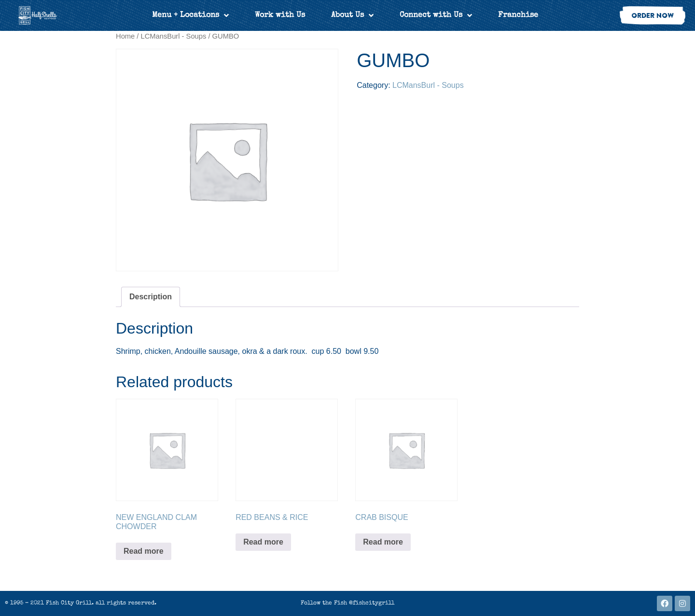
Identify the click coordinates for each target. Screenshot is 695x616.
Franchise (518, 15)
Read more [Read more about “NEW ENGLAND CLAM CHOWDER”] (144, 551)
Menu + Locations (190, 15)
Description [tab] (151, 297)
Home (125, 36)
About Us (352, 15)
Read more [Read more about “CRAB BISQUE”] (383, 542)
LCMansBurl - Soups (174, 36)
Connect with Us (436, 15)
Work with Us (280, 15)
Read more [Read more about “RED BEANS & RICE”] (263, 542)
